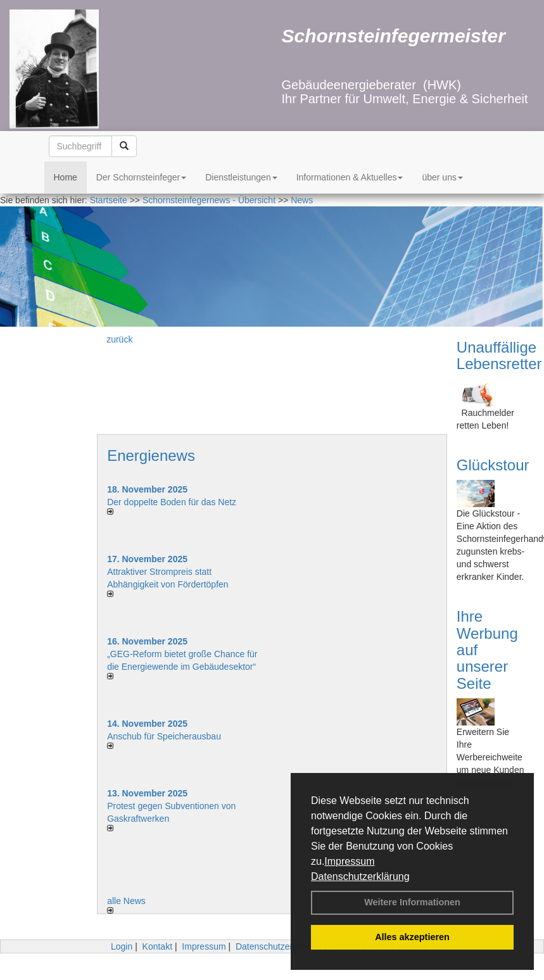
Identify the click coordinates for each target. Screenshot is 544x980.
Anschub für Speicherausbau (164, 736)
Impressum (349, 861)
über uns (442, 177)
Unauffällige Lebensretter (499, 355)
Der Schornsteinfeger (141, 177)
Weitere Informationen (412, 902)
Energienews (151, 455)
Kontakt (157, 946)
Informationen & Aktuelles (350, 177)
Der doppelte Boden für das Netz (172, 502)
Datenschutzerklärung (360, 876)
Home (66, 177)
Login (122, 946)
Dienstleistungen (241, 177)
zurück (119, 339)
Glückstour (493, 465)
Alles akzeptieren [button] (412, 937)
